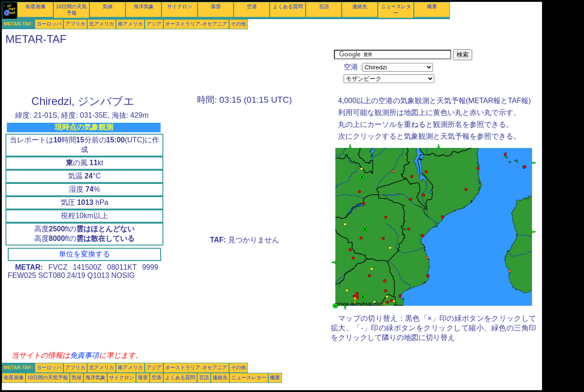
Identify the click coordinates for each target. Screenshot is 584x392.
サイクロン (180, 6)
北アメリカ (102, 24)
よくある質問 (288, 6)
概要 (432, 6)
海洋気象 (144, 6)
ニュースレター (249, 377)
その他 (238, 24)
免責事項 (84, 355)
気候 (108, 6)
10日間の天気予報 (48, 377)
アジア (154, 24)
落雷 (216, 6)
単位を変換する (84, 254)
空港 (252, 6)
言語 (324, 6)
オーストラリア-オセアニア (196, 24)
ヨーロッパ (49, 24)
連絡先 (360, 6)
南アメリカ (130, 24)
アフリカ (75, 24)
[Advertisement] (168, 70)
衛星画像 (36, 6)
